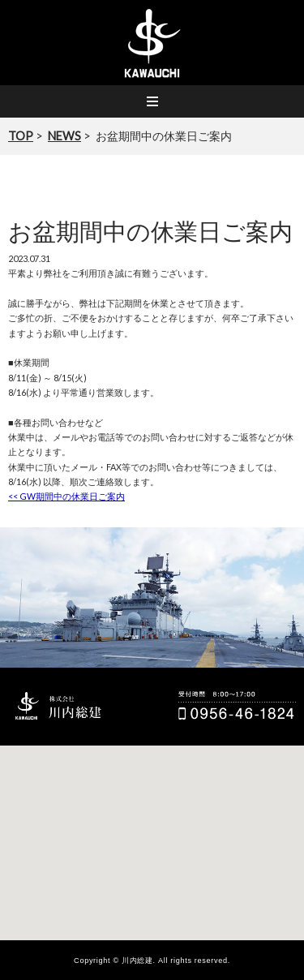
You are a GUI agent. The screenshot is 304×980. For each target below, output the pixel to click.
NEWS (64, 136)
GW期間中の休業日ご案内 (66, 496)
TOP (21, 136)
